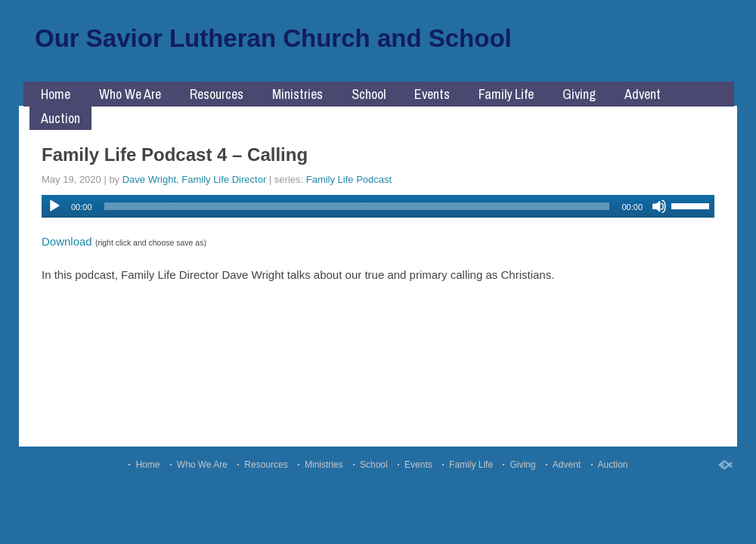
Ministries (297, 94)
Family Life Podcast (349, 179)
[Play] (54, 206)
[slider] (357, 206)
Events (432, 94)
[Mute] (659, 206)
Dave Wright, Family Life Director (194, 179)
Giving (579, 94)
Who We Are (130, 94)
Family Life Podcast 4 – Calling (175, 155)
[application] (378, 206)
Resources (217, 94)
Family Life (506, 94)
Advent (643, 94)
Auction (60, 118)
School (369, 94)
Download (67, 241)
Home (56, 94)
